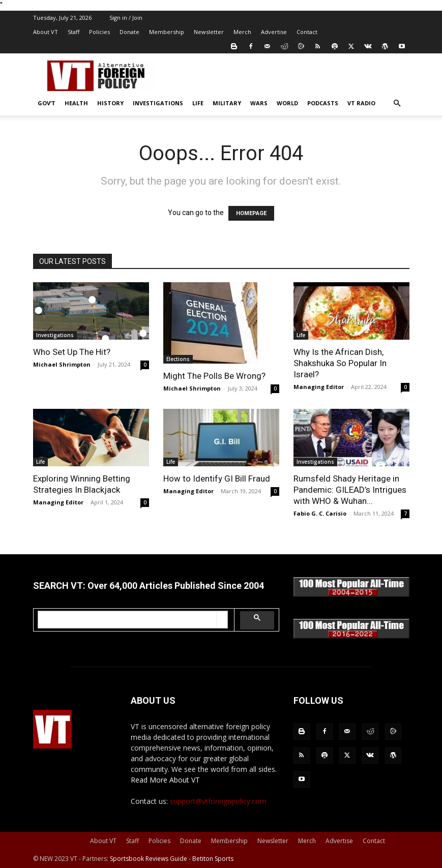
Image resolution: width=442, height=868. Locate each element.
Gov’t (47, 103)
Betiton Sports (213, 859)
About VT (46, 32)
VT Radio (361, 103)
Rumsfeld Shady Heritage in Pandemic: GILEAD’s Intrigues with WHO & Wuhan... (350, 490)
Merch (242, 32)
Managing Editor (319, 387)
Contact (307, 32)
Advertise (274, 32)
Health (76, 103)
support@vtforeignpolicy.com (218, 801)
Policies (99, 32)
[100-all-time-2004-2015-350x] (351, 594)
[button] (397, 103)
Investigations (158, 103)
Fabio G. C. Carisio (320, 513)
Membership (167, 32)
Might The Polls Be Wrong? (214, 376)
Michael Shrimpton (62, 364)
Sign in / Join (126, 18)
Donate (129, 32)
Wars (259, 103)
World (287, 103)
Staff (73, 32)
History (110, 103)
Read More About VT (165, 780)
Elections (178, 359)
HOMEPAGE (251, 213)
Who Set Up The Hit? (72, 352)
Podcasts (323, 103)
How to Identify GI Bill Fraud (217, 478)
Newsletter (209, 32)
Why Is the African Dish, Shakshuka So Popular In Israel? (340, 363)
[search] (127, 620)
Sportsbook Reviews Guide (149, 859)
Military (227, 103)
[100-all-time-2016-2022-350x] (351, 636)
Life (198, 103)
